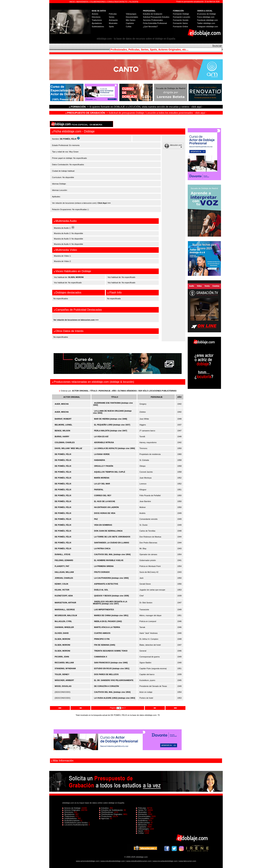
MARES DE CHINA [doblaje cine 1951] (111, 615)
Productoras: (106, 816)
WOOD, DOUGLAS (63, 686)
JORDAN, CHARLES (64, 578)
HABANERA (100, 460)
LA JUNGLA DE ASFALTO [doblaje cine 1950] (115, 448)
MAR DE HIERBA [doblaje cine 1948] (111, 419)
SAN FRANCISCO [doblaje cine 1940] (111, 663)
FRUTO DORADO (102, 572)
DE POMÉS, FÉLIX (63, 454)
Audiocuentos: (143, 823)
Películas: (141, 808)
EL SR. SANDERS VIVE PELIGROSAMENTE (114, 680)
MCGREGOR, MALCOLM (66, 615)
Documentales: (144, 816)
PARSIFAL (99, 490)
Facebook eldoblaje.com (208, 20)
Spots (111, 27)
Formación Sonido (181, 20)
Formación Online (180, 27)
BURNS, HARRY (62, 437)
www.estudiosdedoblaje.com (113, 861)
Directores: (68, 812)
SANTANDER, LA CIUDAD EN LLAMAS (112, 543)
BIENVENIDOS (83, 2)
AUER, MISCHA (62, 404)
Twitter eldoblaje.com (206, 23)
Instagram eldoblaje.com (208, 27)
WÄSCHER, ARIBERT (64, 680)
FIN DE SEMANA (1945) (105, 645)
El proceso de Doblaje (207, 14)
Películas (113, 14)
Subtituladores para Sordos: (75, 823)
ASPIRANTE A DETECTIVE (106, 584)
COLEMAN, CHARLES (65, 442)
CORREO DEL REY (103, 495)
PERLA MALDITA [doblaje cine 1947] (111, 431)
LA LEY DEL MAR (102, 484)
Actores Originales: (72, 810)
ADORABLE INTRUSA (104, 442)
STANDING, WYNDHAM (65, 668)
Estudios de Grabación (153, 14)
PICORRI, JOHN (62, 657)
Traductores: (69, 816)
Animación (113, 20)
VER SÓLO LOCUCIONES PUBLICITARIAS (157, 391)
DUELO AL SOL (101, 590)
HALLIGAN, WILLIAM (64, 572)
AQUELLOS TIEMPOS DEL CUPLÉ (110, 472)
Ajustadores (97, 23)
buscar (217, 46)
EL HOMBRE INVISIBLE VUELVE (109, 560)
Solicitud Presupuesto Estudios (156, 17)
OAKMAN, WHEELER (64, 627)
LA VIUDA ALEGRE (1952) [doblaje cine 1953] (115, 698)
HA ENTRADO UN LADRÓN (107, 507)
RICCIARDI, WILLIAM (64, 663)
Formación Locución (182, 17)
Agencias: (105, 818)
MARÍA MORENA (102, 478)
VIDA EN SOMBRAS (103, 525)
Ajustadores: (69, 814)
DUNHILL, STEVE (62, 554)
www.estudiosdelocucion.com (139, 861)
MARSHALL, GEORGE (65, 610)
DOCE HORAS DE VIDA (105, 513)
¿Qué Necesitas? (150, 27)
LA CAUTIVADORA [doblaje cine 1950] (111, 578)
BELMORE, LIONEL (63, 425)
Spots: (140, 831)
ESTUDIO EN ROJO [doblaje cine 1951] (112, 668)
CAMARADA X (101, 657)
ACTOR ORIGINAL (80, 391)
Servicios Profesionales (153, 20)
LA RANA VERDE (102, 454)
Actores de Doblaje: (72, 808)
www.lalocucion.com (187, 861)
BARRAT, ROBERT (63, 419)
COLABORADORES (98, 2)
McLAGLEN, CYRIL (63, 621)
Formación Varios (180, 23)
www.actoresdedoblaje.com (88, 861)
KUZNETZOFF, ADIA (64, 596)
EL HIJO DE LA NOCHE (105, 501)
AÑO (114, 391)
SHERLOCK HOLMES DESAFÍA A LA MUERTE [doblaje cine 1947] (110, 603)
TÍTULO (94, 391)
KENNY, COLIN (61, 584)
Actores (95, 14)
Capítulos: (142, 827)
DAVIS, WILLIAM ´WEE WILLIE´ (69, 448)
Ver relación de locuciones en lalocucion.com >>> (76, 320)
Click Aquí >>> (104, 203)
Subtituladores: (70, 818)
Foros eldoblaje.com (206, 17)
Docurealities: (143, 818)
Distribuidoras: (107, 812)
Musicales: (142, 812)
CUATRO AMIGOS (102, 633)
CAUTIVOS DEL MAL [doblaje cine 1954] (112, 554)
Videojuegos (131, 14)
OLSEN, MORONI (76, 277)
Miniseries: (142, 825)
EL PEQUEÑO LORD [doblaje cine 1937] (112, 425)
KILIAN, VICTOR (62, 590)
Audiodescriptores (71, 821)
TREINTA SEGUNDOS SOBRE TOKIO (111, 651)
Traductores (97, 20)
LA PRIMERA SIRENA (104, 566)
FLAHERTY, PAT (62, 566)
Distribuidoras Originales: (111, 814)
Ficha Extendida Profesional (155, 23)
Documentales (132, 17)
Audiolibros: (142, 821)
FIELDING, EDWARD (64, 560)
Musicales (113, 23)
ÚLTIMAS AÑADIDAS (127, 391)
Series (112, 17)
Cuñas (129, 27)
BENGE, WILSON (62, 431)
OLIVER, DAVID (62, 633)
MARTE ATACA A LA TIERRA (107, 627)
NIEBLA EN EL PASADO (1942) (108, 621)
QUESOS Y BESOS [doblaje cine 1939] (112, 596)
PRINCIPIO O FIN (102, 639)
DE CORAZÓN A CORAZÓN (107, 686)
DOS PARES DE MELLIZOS (106, 674)
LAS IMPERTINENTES (104, 610)
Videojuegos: (143, 829)
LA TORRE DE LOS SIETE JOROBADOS (112, 537)
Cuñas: (140, 833)
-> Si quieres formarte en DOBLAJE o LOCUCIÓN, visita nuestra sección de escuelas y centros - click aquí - (137, 107)
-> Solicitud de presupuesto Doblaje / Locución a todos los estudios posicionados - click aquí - (136, 113)
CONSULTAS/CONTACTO (117, 2)
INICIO (72, 2)
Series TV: (142, 810)
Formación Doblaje (181, 14)
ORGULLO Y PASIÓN (104, 466)
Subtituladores (98, 27)
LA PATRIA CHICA (102, 549)
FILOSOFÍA (134, 2)
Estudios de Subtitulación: (112, 810)
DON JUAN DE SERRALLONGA (108, 531)
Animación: (142, 814)
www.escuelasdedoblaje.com (165, 861)
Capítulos (130, 23)
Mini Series (130, 20)
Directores (96, 17)
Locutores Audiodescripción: (76, 825)
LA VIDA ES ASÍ (101, 437)
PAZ (96, 519)
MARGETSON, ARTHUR (65, 603)
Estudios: (104, 808)
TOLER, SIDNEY (62, 674)
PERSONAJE (105, 391)
